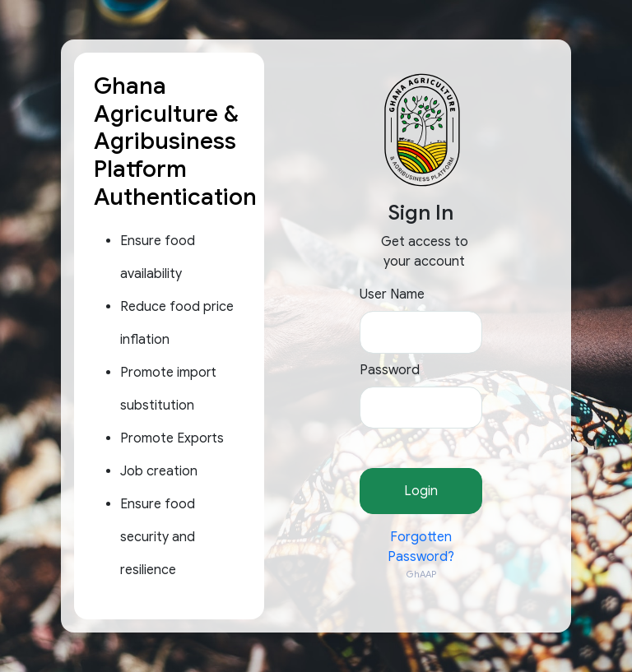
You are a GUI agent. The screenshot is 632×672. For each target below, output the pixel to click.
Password (390, 370)
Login (421, 491)
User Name (392, 294)
